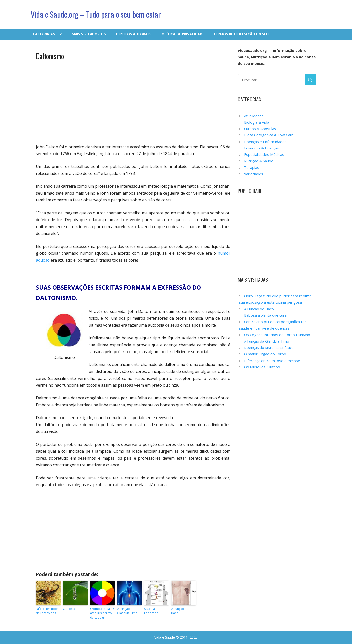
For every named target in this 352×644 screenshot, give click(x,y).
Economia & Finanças (262, 148)
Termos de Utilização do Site (241, 34)
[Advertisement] (133, 101)
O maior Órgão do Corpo (265, 354)
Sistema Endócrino (151, 611)
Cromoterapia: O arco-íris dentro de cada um (102, 613)
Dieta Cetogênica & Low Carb (269, 135)
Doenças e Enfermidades (265, 142)
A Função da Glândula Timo (127, 611)
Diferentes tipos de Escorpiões (47, 611)
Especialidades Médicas (264, 154)
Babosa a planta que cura (265, 315)
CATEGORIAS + (46, 34)
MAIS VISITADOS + (87, 34)
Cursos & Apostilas (260, 129)
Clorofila (69, 609)
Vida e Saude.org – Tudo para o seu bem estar (96, 14)
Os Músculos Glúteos (262, 367)
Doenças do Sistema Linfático (269, 347)
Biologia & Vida (257, 122)
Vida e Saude (165, 637)
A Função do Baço (180, 611)
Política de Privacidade (182, 34)
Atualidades (254, 116)
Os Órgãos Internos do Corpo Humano (277, 335)
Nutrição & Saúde (259, 161)
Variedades (254, 174)
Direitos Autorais (133, 34)
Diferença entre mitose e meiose (272, 361)
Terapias (252, 167)
